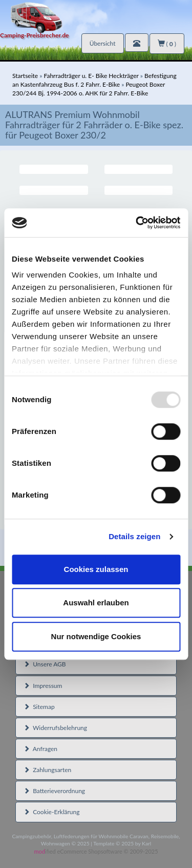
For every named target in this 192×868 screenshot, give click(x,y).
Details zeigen (134, 536)
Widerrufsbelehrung (55, 728)
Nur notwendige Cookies (96, 636)
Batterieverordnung (54, 791)
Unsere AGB (45, 664)
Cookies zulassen (96, 569)
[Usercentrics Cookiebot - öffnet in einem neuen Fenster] (137, 223)
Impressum (43, 686)
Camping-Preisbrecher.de (34, 35)
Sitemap (39, 707)
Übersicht (103, 43)
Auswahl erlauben (96, 603)
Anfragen (40, 749)
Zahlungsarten (47, 770)
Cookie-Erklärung (51, 812)
